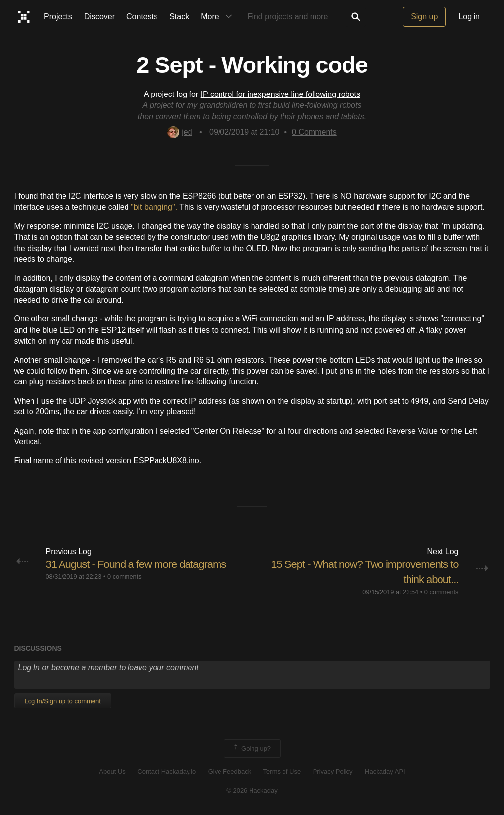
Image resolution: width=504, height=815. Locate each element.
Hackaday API (385, 771)
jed (180, 132)
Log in (469, 16)
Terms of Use (282, 771)
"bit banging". (154, 207)
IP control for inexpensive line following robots (281, 94)
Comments (314, 132)
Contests (142, 16)
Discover (99, 16)
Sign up (424, 16)
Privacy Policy (333, 771)
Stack (179, 16)
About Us (112, 771)
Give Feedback (230, 771)
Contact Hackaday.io (167, 771)
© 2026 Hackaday (252, 791)
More (219, 17)
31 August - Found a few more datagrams (136, 564)
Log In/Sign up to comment (63, 701)
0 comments (125, 577)
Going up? (252, 749)
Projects (58, 16)
